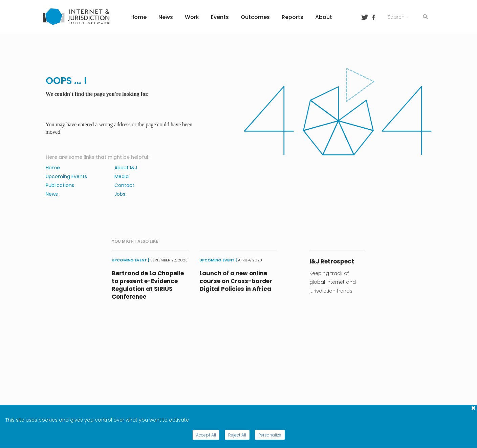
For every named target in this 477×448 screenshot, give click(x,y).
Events (220, 17)
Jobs (120, 194)
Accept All (206, 435)
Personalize (270, 435)
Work (192, 17)
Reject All (237, 435)
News (166, 17)
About (324, 17)
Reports (292, 17)
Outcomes (255, 17)
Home (138, 17)
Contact (124, 185)
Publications (60, 185)
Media (122, 176)
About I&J (126, 168)
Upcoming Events (66, 176)
